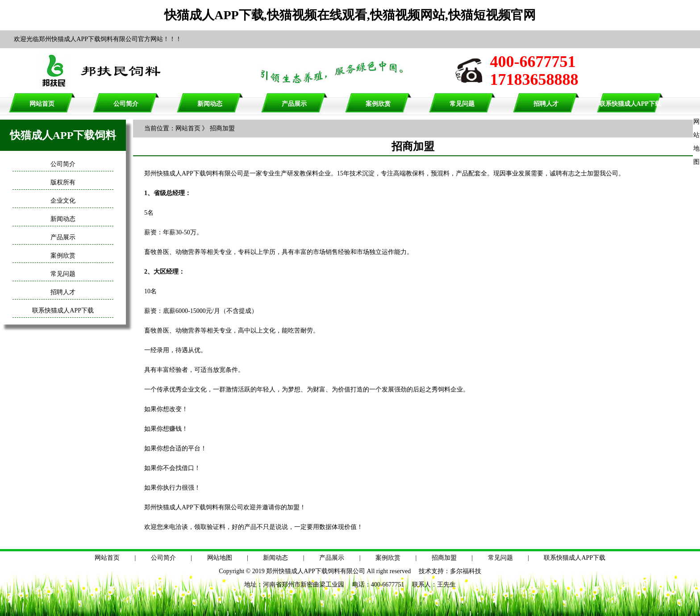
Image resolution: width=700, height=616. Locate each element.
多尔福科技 (466, 571)
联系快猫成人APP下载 (630, 104)
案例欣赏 (378, 104)
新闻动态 (210, 104)
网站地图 (220, 558)
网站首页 (42, 104)
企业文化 (63, 201)
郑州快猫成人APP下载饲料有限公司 (316, 571)
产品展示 (294, 104)
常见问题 (462, 104)
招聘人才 (546, 104)
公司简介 (126, 104)
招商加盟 (444, 558)
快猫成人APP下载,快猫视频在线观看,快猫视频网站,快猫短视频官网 (350, 15)
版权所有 (63, 182)
